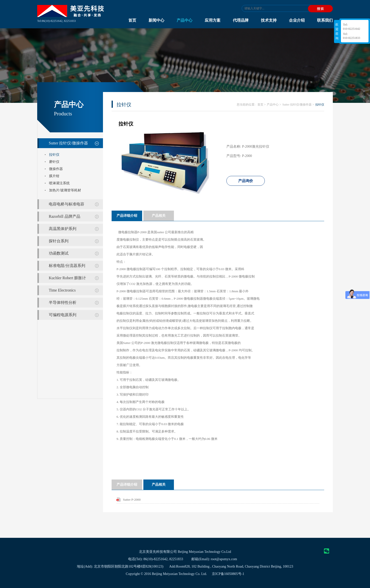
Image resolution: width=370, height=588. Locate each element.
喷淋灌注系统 (59, 183)
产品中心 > (274, 105)
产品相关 (159, 216)
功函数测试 (59, 253)
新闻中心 (156, 20)
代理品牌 (241, 20)
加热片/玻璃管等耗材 (65, 190)
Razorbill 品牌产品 (65, 216)
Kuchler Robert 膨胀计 (67, 278)
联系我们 (325, 20)
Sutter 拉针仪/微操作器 (68, 143)
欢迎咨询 (337, 31)
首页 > (262, 105)
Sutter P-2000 (132, 500)
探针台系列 (59, 241)
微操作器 (56, 169)
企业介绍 (297, 20)
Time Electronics (62, 290)
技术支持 (269, 20)
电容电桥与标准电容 (67, 204)
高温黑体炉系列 (63, 229)
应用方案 (213, 20)
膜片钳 (54, 176)
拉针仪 (54, 155)
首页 (132, 20)
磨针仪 (54, 162)
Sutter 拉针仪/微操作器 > (298, 105)
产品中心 (185, 20)
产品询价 (246, 181)
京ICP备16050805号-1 (228, 574)
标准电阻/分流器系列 (67, 266)
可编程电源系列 (63, 315)
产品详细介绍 (127, 216)
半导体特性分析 (63, 302)
